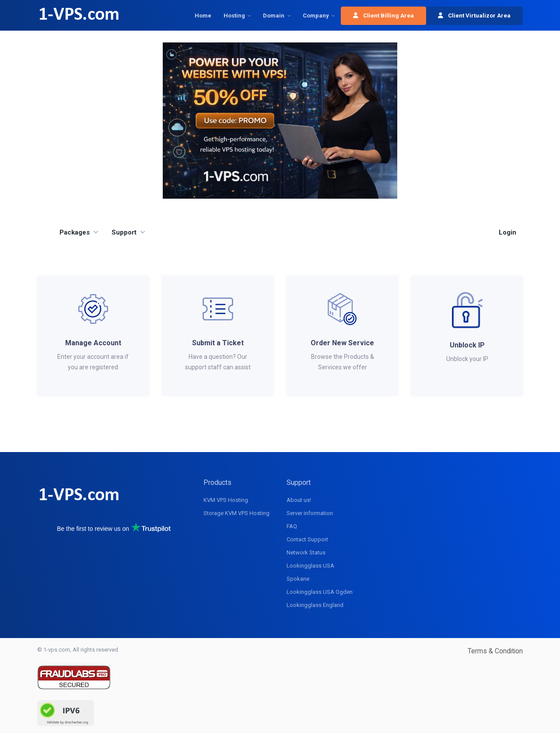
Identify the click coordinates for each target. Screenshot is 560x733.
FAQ (292, 526)
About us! (299, 500)
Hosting (234, 16)
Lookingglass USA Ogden (320, 592)
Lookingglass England (315, 605)
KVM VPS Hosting (226, 500)
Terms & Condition (495, 651)
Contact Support (307, 539)
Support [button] (124, 232)
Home (203, 16)
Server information (310, 513)
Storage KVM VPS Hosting (236, 513)
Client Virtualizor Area (474, 16)
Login (507, 232)
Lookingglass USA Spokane (310, 572)
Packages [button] (75, 232)
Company (316, 16)
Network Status (306, 552)
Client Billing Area (383, 16)
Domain (274, 16)
